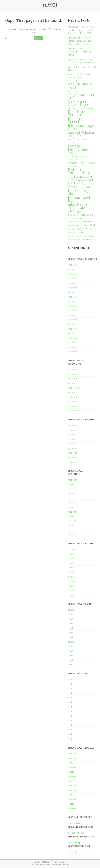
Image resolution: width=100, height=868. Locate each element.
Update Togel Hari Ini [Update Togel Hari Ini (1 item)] (88, 240)
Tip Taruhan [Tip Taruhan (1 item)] (85, 225)
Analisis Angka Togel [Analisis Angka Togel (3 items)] (80, 86)
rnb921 (50, 5)
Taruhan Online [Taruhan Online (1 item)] (87, 222)
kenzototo (73, 265)
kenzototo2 (73, 370)
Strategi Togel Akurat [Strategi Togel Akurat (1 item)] (86, 218)
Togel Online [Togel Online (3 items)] (86, 229)
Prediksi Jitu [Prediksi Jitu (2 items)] (76, 184)
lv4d (70, 679)
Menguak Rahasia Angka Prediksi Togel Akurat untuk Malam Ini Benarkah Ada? (80, 41)
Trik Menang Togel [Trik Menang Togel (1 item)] (74, 240)
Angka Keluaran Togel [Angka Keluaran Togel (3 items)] (81, 96)
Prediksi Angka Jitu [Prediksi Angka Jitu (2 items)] (80, 177)
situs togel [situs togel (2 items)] (74, 211)
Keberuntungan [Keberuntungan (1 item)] (73, 143)
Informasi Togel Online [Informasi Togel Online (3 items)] (81, 127)
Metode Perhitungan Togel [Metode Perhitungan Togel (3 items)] (78, 149)
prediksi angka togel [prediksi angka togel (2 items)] (80, 180)
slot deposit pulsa (76, 842)
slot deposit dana (76, 833)
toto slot (72, 852)
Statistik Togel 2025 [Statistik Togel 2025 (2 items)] (80, 215)
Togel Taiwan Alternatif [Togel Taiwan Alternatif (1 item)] (75, 233)
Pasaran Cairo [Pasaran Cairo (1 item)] (84, 156)
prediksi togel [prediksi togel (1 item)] (89, 184)
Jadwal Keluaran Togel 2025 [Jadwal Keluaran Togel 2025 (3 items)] (82, 134)
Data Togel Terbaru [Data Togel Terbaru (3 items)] (77, 113)
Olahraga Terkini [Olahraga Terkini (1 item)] (73, 156)
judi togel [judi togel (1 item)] (85, 140)
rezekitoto (73, 480)
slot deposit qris (75, 823)
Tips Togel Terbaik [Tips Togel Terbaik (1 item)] (74, 225)
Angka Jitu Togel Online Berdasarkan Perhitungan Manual (79, 52)
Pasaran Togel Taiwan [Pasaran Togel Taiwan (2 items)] (82, 163)
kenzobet (72, 425)
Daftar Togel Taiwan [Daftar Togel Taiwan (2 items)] (80, 108)
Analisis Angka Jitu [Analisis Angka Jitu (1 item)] (74, 81)
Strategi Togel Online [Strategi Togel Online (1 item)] (75, 222)
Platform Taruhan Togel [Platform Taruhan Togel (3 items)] (80, 171)
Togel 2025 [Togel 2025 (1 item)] (71, 229)
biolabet (72, 549)
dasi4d (71, 610)
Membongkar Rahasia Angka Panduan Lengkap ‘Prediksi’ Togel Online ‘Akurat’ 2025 (81, 30)
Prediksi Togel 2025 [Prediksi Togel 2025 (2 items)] (80, 187)
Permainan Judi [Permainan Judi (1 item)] (73, 167)
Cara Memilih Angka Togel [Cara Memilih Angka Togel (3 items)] (79, 103)
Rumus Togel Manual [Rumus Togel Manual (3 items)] (79, 199)
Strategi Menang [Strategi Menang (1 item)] (73, 218)
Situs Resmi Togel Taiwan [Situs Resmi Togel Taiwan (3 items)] (79, 206)
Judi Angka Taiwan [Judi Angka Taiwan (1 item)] (74, 140)
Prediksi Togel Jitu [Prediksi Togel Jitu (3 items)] (80, 192)
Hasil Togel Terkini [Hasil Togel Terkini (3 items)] (77, 120)
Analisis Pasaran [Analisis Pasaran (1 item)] (74, 91)
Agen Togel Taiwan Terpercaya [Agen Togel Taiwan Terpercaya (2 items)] (80, 76)
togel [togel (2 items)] (93, 225)
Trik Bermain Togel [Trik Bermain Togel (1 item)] (88, 236)
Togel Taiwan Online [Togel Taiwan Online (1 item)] (74, 236)
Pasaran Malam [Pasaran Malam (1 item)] (73, 160)
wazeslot (72, 754)
